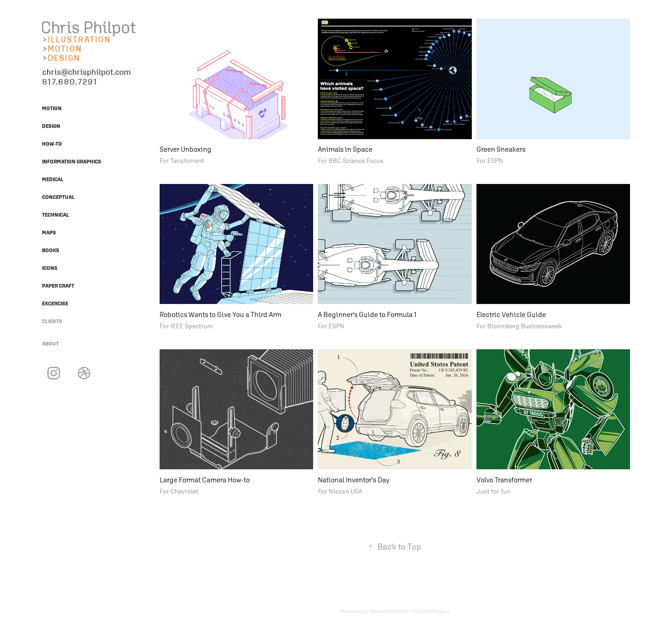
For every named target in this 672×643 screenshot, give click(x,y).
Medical (53, 179)
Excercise (55, 304)
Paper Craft (58, 286)
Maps (49, 233)
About (50, 344)
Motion (52, 108)
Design (51, 126)
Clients (52, 321)
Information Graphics (72, 162)
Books (51, 250)
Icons (50, 268)
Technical (56, 215)
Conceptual (58, 197)
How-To (52, 144)
